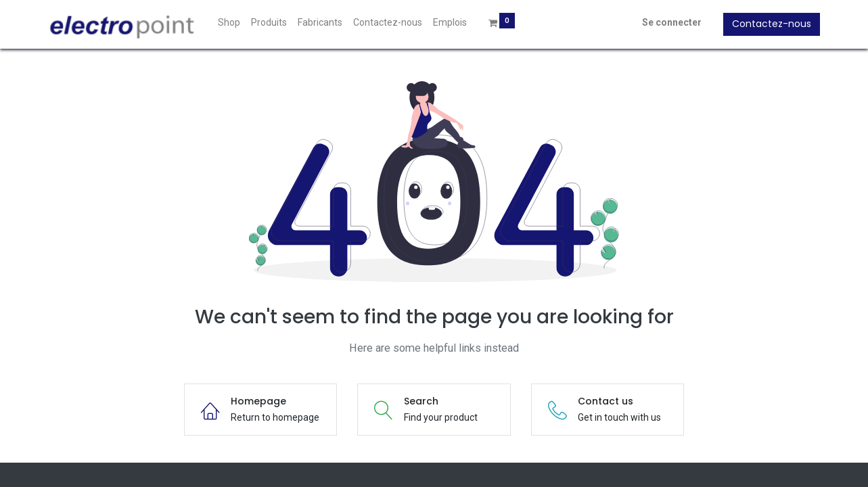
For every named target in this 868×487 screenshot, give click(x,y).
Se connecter (666, 22)
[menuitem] (235, 23)
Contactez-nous (766, 24)
